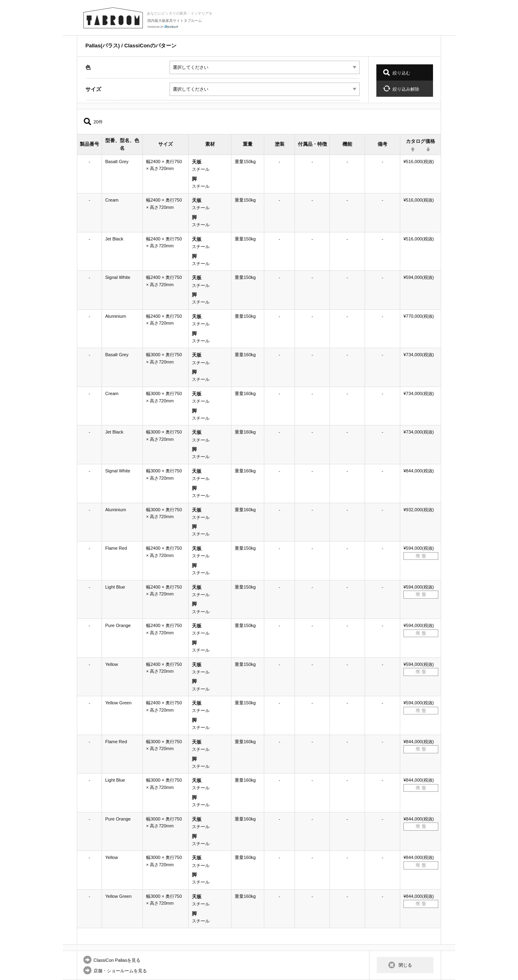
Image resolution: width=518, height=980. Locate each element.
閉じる (405, 965)
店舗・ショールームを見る (120, 971)
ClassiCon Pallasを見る (117, 960)
